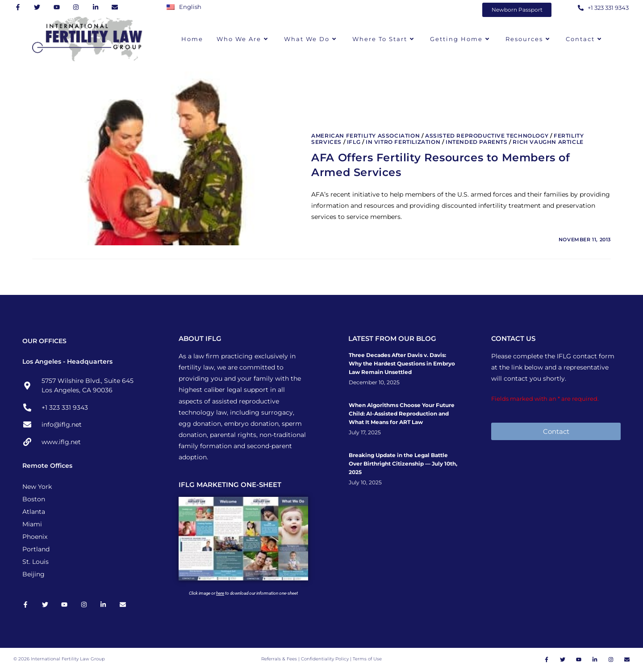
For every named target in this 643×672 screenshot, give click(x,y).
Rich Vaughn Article (548, 142)
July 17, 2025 (365, 433)
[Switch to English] (186, 7)
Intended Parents (477, 142)
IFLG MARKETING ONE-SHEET (230, 485)
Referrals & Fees (279, 660)
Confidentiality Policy (326, 660)
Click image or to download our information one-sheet (243, 593)
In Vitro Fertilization (403, 142)
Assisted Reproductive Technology (487, 136)
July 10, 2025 (365, 483)
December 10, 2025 (374, 382)
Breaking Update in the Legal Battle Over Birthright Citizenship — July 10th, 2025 (403, 464)
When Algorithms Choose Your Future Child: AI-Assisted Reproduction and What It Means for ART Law (402, 414)
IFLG (354, 142)
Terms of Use (367, 660)
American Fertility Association (365, 136)
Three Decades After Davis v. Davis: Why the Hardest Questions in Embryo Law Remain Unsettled (402, 363)
